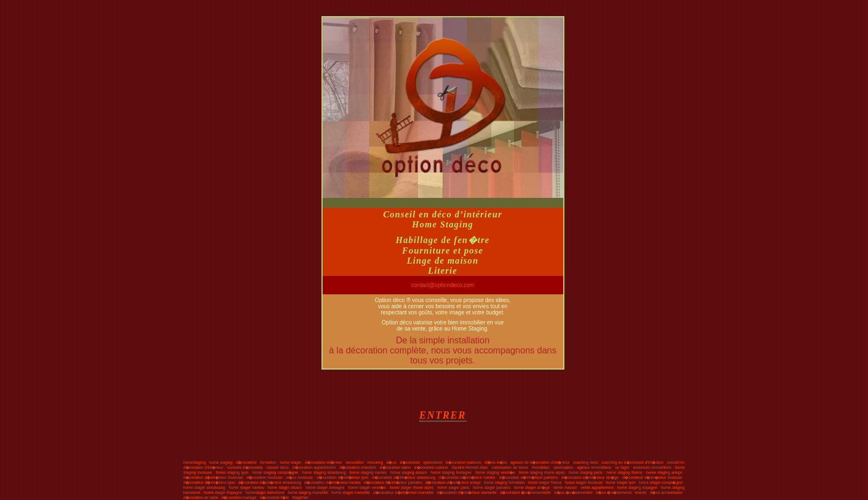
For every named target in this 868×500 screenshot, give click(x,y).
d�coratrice (246, 462)
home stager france (545, 482)
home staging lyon (232, 472)
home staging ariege (664, 472)
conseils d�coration (245, 467)
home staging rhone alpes (542, 472)
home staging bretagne (451, 472)
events (641, 492)
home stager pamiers (492, 487)
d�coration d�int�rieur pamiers (528, 477)
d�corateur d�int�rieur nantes (332, 482)
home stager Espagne (223, 492)
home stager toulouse (584, 482)
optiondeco (433, 462)
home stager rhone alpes (412, 487)
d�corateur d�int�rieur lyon (209, 482)
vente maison (565, 487)
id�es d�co (496, 462)
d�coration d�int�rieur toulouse (213, 477)
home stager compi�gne (661, 482)
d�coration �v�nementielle (526, 492)
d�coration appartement (314, 467)
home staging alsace (409, 472)
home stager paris (453, 487)
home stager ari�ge (531, 487)
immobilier (541, 467)
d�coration (410, 462)
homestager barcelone (265, 492)
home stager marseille (351, 492)
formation (268, 462)
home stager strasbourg (204, 487)
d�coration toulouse (264, 477)
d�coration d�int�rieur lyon (342, 477)
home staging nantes (368, 472)
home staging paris (586, 472)
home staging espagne (637, 487)
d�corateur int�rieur (323, 462)
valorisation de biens (510, 467)
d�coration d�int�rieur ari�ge (590, 477)
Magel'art (300, 497)
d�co (391, 462)
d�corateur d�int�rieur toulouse (652, 477)
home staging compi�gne (275, 472)
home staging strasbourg (324, 472)
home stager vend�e (367, 487)
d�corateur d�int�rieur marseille (403, 492)
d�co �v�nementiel (573, 492)
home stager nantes (247, 487)
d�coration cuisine (431, 467)
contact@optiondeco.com (443, 285)
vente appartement (597, 487)
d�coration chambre (358, 467)
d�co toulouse (299, 477)
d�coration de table (201, 497)
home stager (291, 462)
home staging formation (504, 482)
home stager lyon (621, 482)
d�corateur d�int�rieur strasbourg (270, 482)
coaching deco (585, 462)
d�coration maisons (464, 462)
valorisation (563, 467)
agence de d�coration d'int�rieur (540, 462)
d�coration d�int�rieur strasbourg (404, 477)
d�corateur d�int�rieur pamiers (393, 482)
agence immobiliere (594, 467)
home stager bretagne (325, 487)
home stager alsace (285, 487)
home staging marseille (308, 492)
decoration (355, 462)
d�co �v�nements (614, 492)
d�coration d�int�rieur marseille (467, 492)
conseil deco (277, 467)
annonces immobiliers (652, 467)
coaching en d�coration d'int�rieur (633, 462)
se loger (622, 467)
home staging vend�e (495, 472)
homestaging (194, 462)
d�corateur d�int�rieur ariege (453, 482)
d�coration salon (395, 467)
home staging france (624, 472)
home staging (221, 462)
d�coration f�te (274, 497)
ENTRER (443, 415)
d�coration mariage (239, 497)
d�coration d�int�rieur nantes (467, 477)
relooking (375, 462)
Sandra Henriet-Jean (470, 467)
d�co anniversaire (666, 492)
